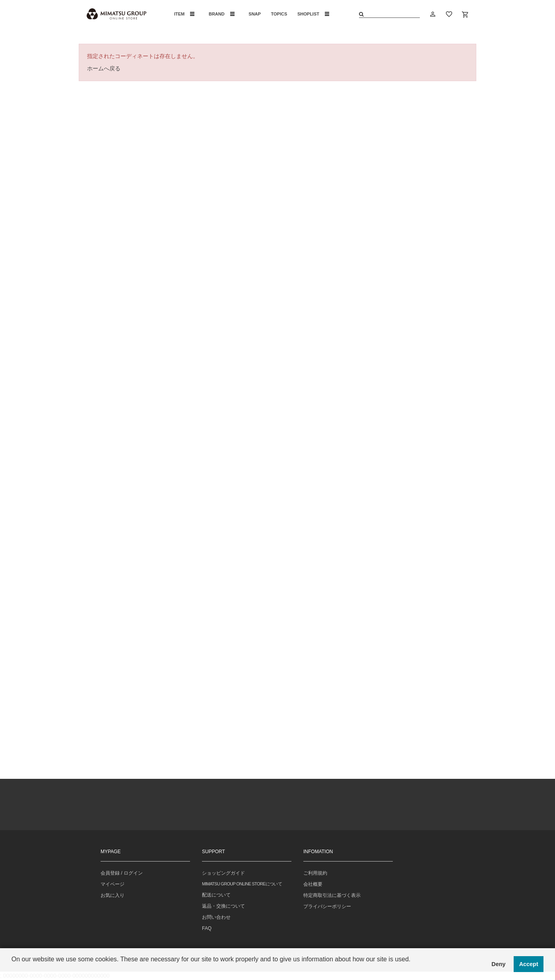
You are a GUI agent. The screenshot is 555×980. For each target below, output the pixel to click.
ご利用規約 (315, 873)
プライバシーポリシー (327, 906)
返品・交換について (223, 906)
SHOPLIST (313, 14)
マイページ (113, 884)
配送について (216, 895)
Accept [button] (529, 964)
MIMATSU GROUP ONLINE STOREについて (242, 884)
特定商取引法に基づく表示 (332, 895)
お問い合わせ (216, 917)
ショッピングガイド (223, 873)
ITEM (184, 14)
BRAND (222, 14)
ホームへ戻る (104, 68)
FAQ (207, 928)
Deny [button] (498, 964)
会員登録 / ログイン (122, 873)
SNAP (255, 14)
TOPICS (279, 14)
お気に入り (113, 895)
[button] (13, 970)
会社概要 (313, 884)
